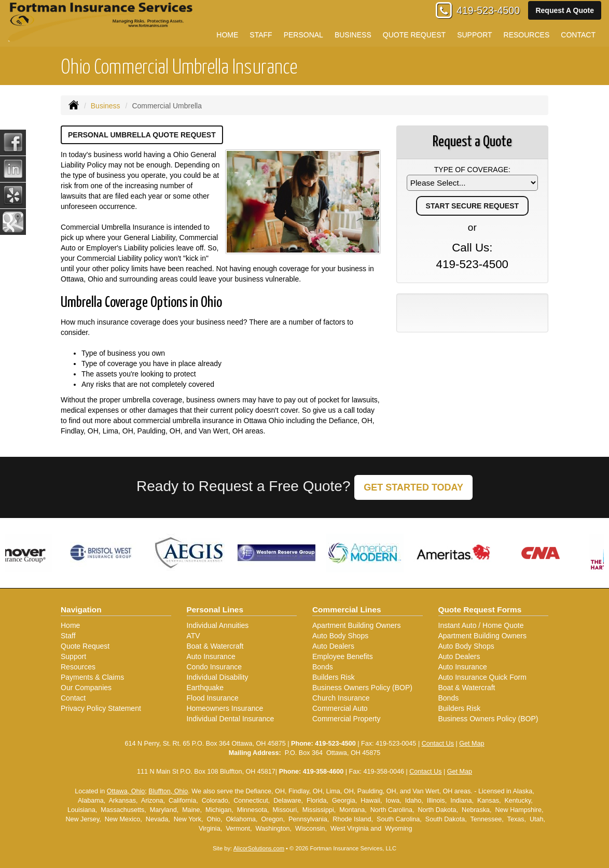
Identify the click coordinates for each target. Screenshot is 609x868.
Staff (68, 636)
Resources (78, 667)
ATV (193, 636)
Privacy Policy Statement (101, 708)
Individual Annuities (218, 625)
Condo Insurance (214, 667)
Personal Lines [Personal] (215, 610)
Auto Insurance (211, 656)
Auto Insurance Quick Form (482, 677)
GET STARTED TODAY (413, 487)
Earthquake (205, 688)
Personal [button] (303, 35)
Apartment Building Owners (356, 625)
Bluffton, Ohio (168, 791)
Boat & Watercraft (215, 646)
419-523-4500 (488, 10)
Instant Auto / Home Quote (481, 625)
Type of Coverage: (472, 170)
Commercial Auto (340, 708)
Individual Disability (218, 677)
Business (106, 106)
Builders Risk (334, 677)
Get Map (472, 744)
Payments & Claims (92, 677)
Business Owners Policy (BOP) (362, 688)
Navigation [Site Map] (81, 610)
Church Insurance (341, 698)
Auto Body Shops (340, 636)
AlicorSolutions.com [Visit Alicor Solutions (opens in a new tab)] (259, 848)
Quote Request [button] (414, 35)
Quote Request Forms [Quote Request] (480, 610)
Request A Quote (565, 10)
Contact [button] (578, 35)
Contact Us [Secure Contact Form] (438, 744)
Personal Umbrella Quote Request (142, 135)
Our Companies (86, 688)
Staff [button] (261, 35)
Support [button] (474, 35)
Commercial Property (346, 719)
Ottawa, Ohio (126, 791)
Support (73, 656)
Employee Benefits (343, 656)
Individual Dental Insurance (231, 719)
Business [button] (353, 35)
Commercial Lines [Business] (347, 610)
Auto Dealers (333, 646)
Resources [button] (527, 35)
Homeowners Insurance (225, 708)
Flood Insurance (213, 698)
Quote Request (85, 646)
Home (227, 35)
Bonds (323, 667)
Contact (73, 698)
